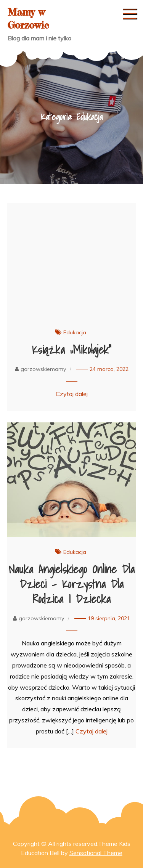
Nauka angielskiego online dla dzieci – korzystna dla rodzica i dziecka (72, 584)
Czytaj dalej (72, 394)
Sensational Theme (96, 853)
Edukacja (75, 332)
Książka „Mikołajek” (71, 350)
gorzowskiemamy (43, 369)
